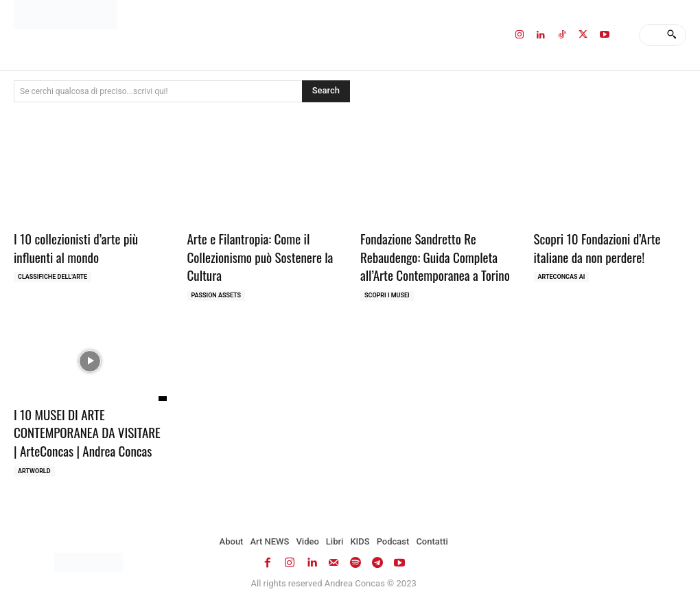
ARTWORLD (34, 471)
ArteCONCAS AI (562, 277)
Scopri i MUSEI (387, 295)
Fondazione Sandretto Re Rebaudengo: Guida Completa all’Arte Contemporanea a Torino (435, 256)
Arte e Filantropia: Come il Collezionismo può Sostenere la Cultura (260, 256)
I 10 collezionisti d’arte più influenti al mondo (76, 248)
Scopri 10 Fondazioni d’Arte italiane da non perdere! (597, 248)
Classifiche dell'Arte (52, 277)
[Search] (672, 35)
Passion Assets (217, 295)
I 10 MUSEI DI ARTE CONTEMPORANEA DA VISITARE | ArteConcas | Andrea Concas (87, 432)
